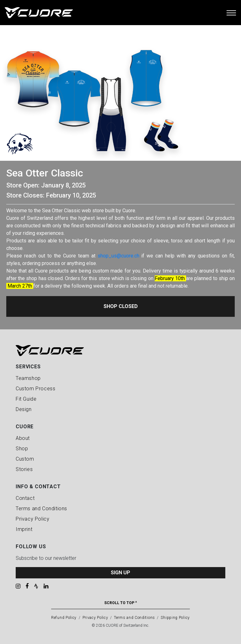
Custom (25, 459)
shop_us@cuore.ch (118, 256)
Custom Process (35, 389)
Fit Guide (26, 399)
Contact (25, 498)
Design (24, 409)
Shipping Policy (175, 618)
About (23, 438)
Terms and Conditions (41, 509)
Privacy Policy (32, 519)
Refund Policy (64, 618)
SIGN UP (120, 573)
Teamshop (28, 378)
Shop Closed (121, 306)
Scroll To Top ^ (120, 603)
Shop (22, 449)
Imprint (24, 529)
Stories (24, 469)
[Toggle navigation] (231, 13)
